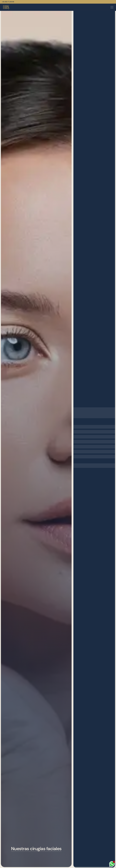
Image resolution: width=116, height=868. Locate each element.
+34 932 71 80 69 (8, 2)
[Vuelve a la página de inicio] (6, 7)
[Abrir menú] (112, 7)
